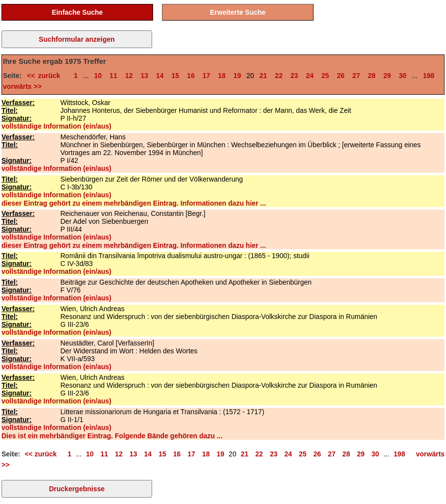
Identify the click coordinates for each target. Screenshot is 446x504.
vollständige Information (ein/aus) (56, 126)
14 (160, 76)
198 (429, 76)
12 (129, 76)
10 (98, 76)
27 (356, 76)
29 (387, 76)
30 (403, 76)
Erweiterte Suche (238, 12)
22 (279, 76)
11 (113, 76)
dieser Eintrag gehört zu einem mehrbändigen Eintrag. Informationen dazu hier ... (134, 203)
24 (310, 76)
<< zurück (46, 76)
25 (325, 76)
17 (207, 76)
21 (263, 76)
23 (294, 76)
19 (237, 76)
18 (222, 76)
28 (372, 76)
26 (341, 76)
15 (176, 76)
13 (144, 76)
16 (191, 76)
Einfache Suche (77, 12)
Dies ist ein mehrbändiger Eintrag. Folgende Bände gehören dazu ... (112, 436)
